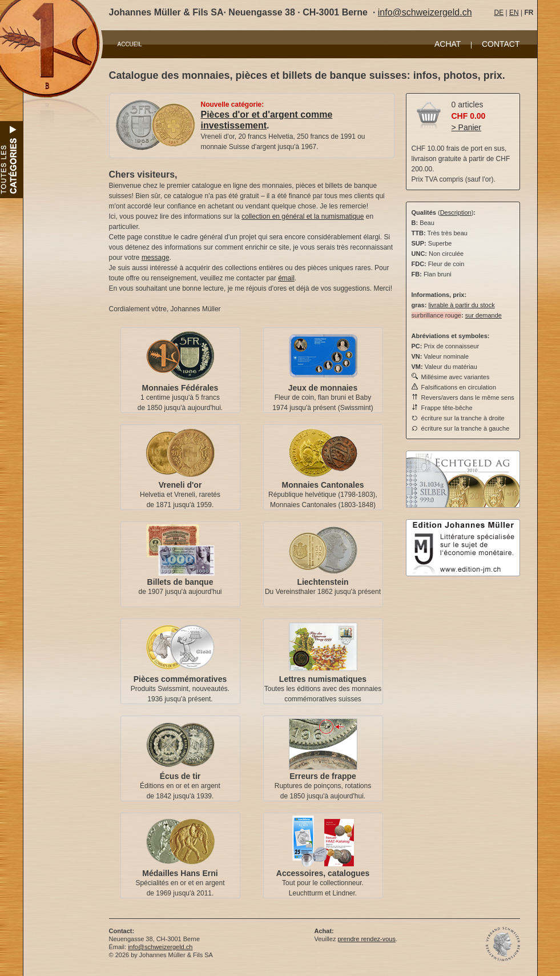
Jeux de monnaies (323, 388)
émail (286, 278)
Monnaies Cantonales (323, 485)
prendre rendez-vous (366, 939)
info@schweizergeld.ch (425, 12)
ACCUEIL (130, 44)
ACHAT (448, 44)
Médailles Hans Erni (180, 873)
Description (456, 212)
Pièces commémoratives (180, 679)
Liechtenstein (323, 582)
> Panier (467, 127)
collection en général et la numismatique (303, 216)
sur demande (484, 315)
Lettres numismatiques (323, 679)
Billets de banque (180, 582)
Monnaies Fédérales (180, 388)
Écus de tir (180, 776)
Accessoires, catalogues (323, 873)
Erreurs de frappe (323, 776)
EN (514, 13)
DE (499, 13)
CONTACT (501, 44)
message (156, 258)
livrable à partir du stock (461, 305)
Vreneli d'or (180, 485)
